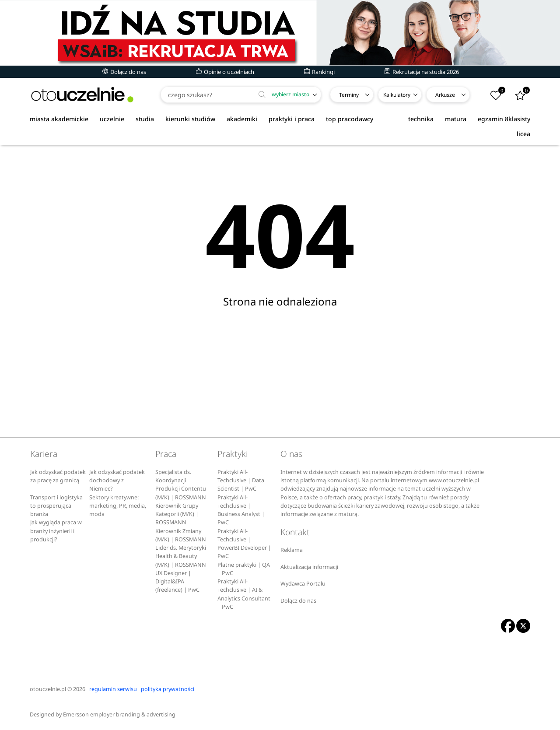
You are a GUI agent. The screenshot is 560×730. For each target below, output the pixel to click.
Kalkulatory (397, 95)
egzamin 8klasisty (504, 119)
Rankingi (319, 72)
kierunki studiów (190, 119)
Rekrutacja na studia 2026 (422, 72)
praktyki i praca (292, 119)
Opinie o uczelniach (225, 72)
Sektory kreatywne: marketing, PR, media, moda (118, 506)
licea (523, 134)
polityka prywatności (168, 689)
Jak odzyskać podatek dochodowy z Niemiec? (117, 481)
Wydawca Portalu (303, 584)
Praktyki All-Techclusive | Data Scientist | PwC (241, 481)
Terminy (349, 95)
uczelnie (112, 119)
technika (421, 119)
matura (456, 119)
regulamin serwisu (113, 689)
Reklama (292, 550)
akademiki (242, 119)
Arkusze (445, 95)
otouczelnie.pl (48, 689)
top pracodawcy (350, 119)
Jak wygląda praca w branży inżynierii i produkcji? (56, 531)
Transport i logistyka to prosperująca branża (56, 506)
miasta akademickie (59, 119)
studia (145, 119)
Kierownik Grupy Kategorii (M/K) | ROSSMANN (177, 514)
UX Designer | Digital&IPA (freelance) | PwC (177, 582)
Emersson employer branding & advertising (119, 714)
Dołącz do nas (124, 72)
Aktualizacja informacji (309, 567)
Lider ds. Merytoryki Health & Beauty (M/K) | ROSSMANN (181, 556)
